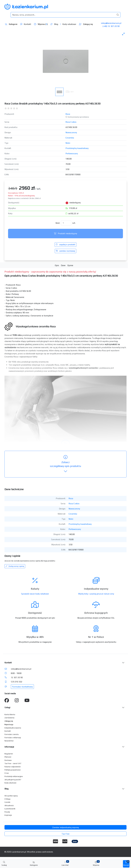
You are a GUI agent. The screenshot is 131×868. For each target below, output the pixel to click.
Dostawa (8, 760)
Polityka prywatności (13, 770)
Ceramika (70, 138)
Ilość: (58, 223)
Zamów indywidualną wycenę (66, 827)
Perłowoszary (72, 153)
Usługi (7, 707)
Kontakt (26, 24)
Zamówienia (9, 718)
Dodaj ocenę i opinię (15, 566)
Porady (7, 812)
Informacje (9, 747)
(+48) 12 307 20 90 (111, 26)
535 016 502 (17, 682)
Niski (68, 143)
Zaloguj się (86, 24)
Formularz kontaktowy (22, 687)
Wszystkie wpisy (11, 796)
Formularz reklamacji (13, 738)
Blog (54, 24)
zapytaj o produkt (65, 244)
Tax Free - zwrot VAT (13, 763)
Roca (68, 114)
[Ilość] (66, 223)
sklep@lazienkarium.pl (111, 23)
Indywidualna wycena (13, 728)
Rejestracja (9, 724)
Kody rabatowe (68, 24)
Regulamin (9, 754)
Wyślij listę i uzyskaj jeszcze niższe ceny (96, 594)
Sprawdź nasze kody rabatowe (35, 594)
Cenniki (7, 802)
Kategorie (11, 24)
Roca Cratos (71, 122)
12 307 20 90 (17, 677)
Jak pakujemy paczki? (13, 780)
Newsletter (9, 741)
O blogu (7, 799)
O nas (7, 773)
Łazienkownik (10, 809)
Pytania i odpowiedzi (13, 767)
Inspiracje (8, 815)
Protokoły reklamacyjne (14, 776)
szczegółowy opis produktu (65, 464)
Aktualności (9, 805)
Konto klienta (10, 714)
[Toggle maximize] (123, 34)
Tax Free (65, 834)
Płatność (8, 757)
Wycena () (41, 24)
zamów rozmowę (65, 251)
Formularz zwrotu (12, 734)
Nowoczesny (71, 132)
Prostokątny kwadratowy (77, 148)
